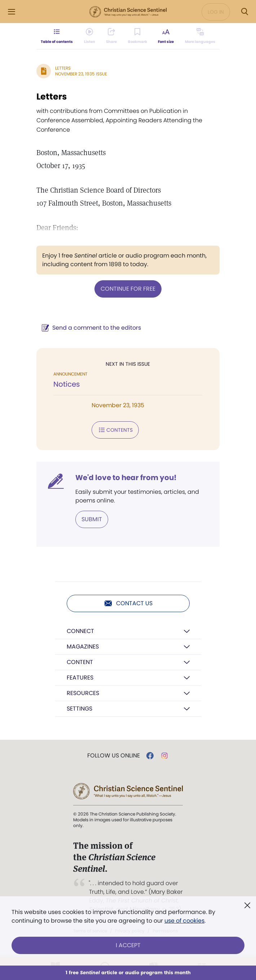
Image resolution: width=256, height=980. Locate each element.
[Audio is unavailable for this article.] (90, 36)
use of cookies (184, 921)
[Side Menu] (12, 12)
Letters (63, 68)
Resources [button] (83, 693)
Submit (92, 519)
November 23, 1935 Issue (81, 74)
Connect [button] (80, 631)
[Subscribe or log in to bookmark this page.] (138, 36)
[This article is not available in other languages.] (200, 36)
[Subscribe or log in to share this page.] (111, 36)
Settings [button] (80, 709)
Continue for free (128, 289)
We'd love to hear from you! (126, 478)
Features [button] (80, 678)
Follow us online (114, 756)
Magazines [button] (83, 647)
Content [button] (80, 662)
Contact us (128, 603)
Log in (216, 12)
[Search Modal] (244, 12)
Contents (115, 430)
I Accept (128, 945)
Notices (67, 384)
